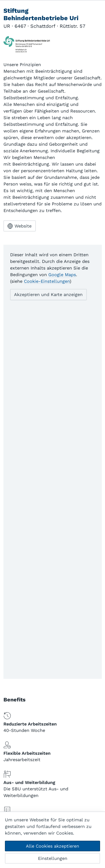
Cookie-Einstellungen (47, 281)
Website (19, 226)
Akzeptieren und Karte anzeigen (48, 294)
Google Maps (62, 275)
